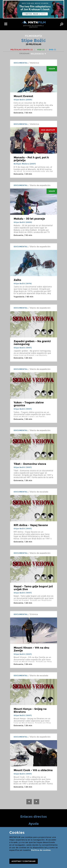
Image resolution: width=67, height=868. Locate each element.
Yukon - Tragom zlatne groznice (29, 404)
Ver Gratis (48, 130)
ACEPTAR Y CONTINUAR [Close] (24, 861)
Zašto (17, 280)
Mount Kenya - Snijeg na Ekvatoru (30, 710)
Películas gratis (22, 50)
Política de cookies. (41, 850)
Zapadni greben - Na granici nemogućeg (32, 343)
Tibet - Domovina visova (30, 464)
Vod (52, 69)
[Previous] (29, 802)
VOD (41, 50)
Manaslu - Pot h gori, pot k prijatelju (31, 159)
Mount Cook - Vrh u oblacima (33, 770)
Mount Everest (23, 96)
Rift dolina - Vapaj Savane (31, 525)
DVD (53, 50)
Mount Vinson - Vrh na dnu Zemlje (31, 649)
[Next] (36, 802)
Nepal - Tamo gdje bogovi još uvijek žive (33, 588)
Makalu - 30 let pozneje (29, 219)
